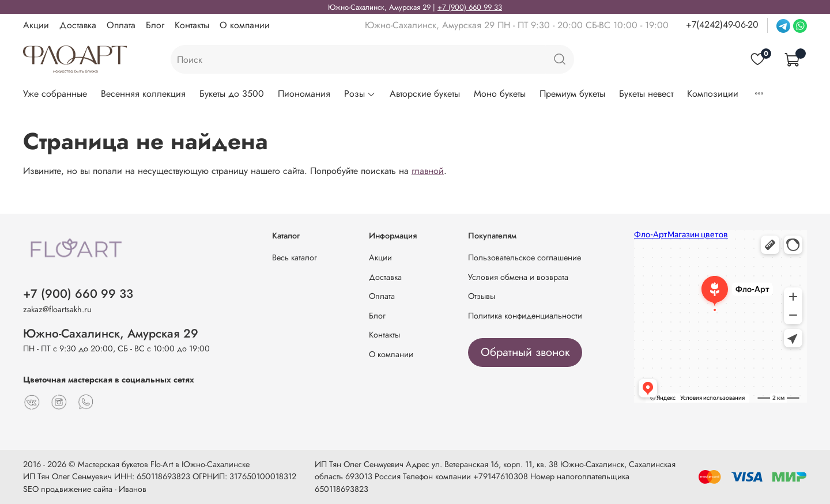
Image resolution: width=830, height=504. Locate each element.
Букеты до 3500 (232, 94)
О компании (245, 25)
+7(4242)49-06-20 (722, 24)
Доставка (78, 25)
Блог (155, 25)
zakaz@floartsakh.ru (57, 309)
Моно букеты (500, 94)
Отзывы (482, 296)
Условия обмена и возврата (518, 277)
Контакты (192, 25)
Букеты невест (646, 94)
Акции (36, 25)
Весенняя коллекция (143, 94)
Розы (360, 94)
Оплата (121, 25)
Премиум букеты (572, 94)
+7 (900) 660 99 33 (470, 7)
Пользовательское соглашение (525, 257)
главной (428, 171)
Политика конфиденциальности (525, 316)
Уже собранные (55, 94)
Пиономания (304, 94)
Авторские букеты (425, 94)
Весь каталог (295, 257)
